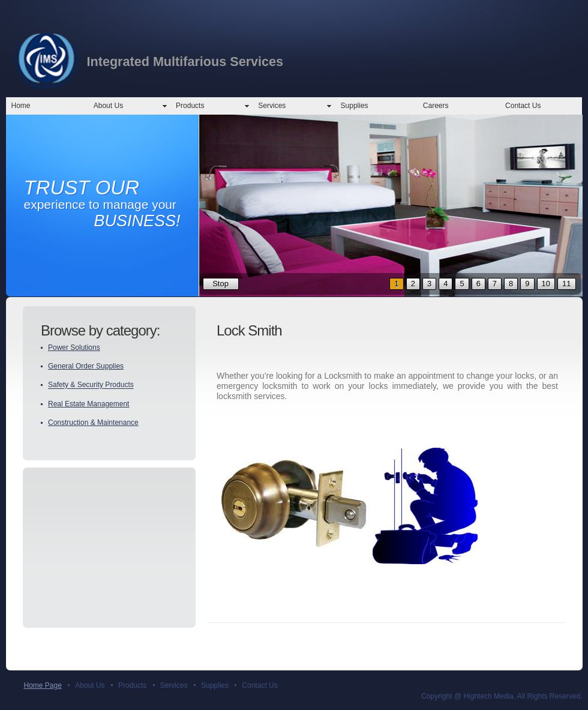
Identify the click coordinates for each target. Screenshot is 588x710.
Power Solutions (74, 347)
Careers (436, 106)
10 (546, 284)
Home (21, 106)
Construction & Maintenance (93, 423)
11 (566, 284)
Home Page (43, 685)
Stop (220, 284)
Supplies (355, 106)
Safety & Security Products (91, 385)
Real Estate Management (88, 404)
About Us (108, 106)
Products (190, 106)
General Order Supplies (86, 366)
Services (272, 106)
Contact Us (523, 106)
